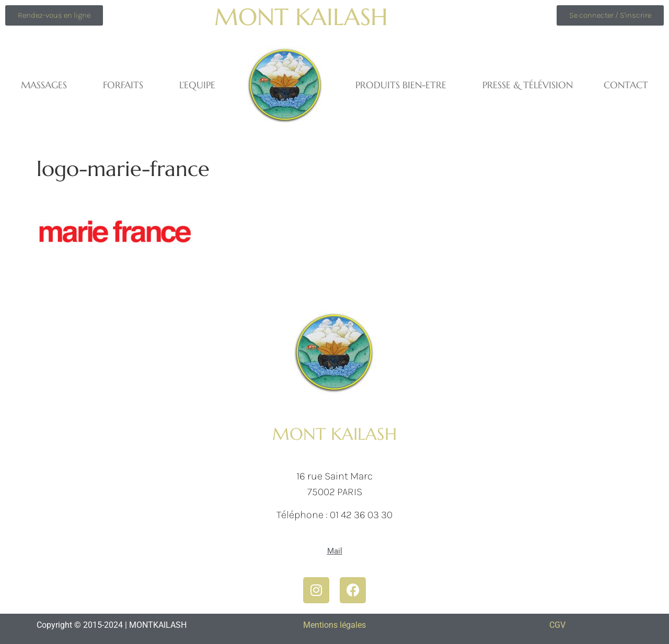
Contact (626, 85)
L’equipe (197, 85)
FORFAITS (126, 85)
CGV (557, 625)
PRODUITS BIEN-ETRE (403, 85)
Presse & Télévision (528, 85)
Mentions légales (334, 625)
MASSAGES (47, 85)
